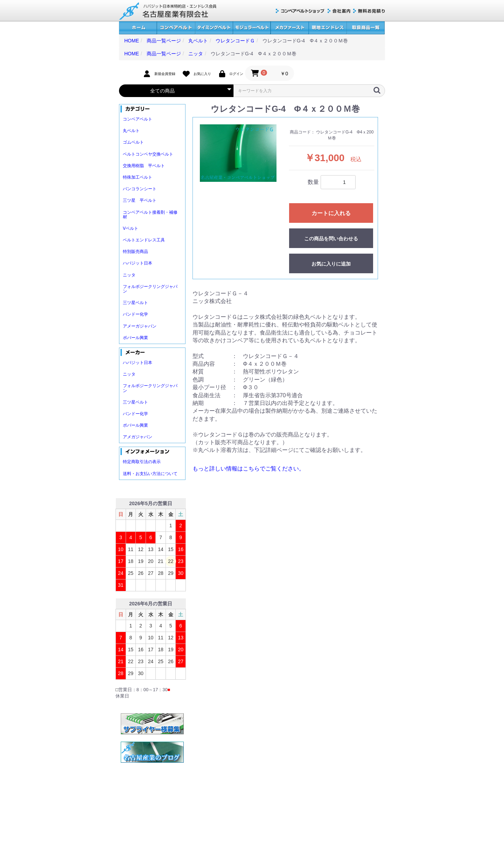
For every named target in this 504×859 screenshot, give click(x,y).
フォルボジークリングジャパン (150, 289)
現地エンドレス (328, 28)
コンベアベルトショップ (300, 11)
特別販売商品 (135, 252)
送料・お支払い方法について (150, 474)
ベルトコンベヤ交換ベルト (148, 154)
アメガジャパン (138, 437)
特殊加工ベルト (138, 177)
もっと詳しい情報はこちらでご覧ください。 (248, 469)
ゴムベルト (133, 142)
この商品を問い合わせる (331, 239)
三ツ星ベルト (135, 303)
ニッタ (129, 275)
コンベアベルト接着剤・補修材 (150, 215)
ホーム (138, 28)
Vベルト (131, 228)
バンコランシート (140, 189)
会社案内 (339, 11)
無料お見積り (369, 11)
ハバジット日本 (138, 263)
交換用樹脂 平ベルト (144, 166)
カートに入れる (331, 213)
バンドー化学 (135, 314)
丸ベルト (131, 131)
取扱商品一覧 (366, 28)
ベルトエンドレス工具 (144, 240)
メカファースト (290, 28)
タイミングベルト (214, 28)
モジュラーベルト (252, 28)
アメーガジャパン (140, 326)
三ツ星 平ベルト (140, 200)
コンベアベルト (176, 28)
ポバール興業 (135, 338)
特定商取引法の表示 (142, 462)
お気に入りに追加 (331, 264)
